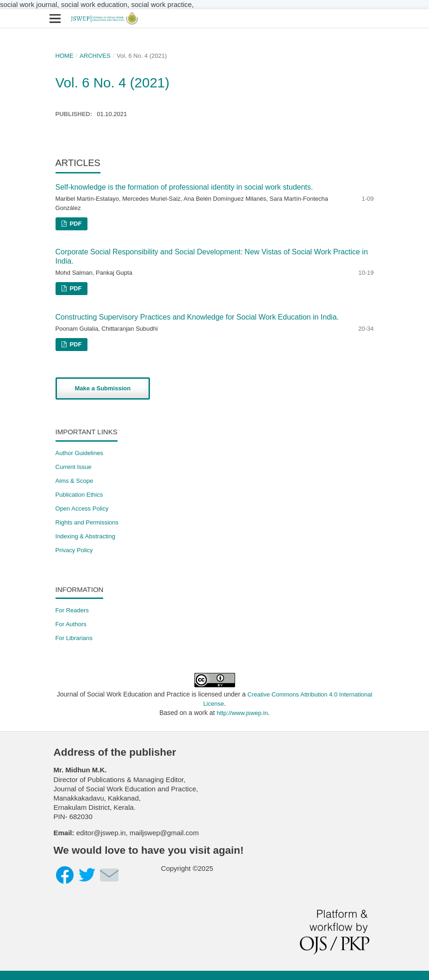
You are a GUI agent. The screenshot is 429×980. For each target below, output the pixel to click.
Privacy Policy (74, 550)
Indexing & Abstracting (85, 536)
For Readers (72, 610)
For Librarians (74, 638)
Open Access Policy (82, 508)
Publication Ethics (79, 495)
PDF (75, 224)
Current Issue (74, 467)
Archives (95, 56)
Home (65, 56)
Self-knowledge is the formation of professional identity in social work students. (184, 187)
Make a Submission (103, 388)
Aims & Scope (75, 481)
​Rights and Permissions (87, 522)
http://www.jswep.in (242, 713)
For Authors (71, 624)
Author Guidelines (79, 453)
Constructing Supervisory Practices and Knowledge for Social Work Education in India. (197, 317)
